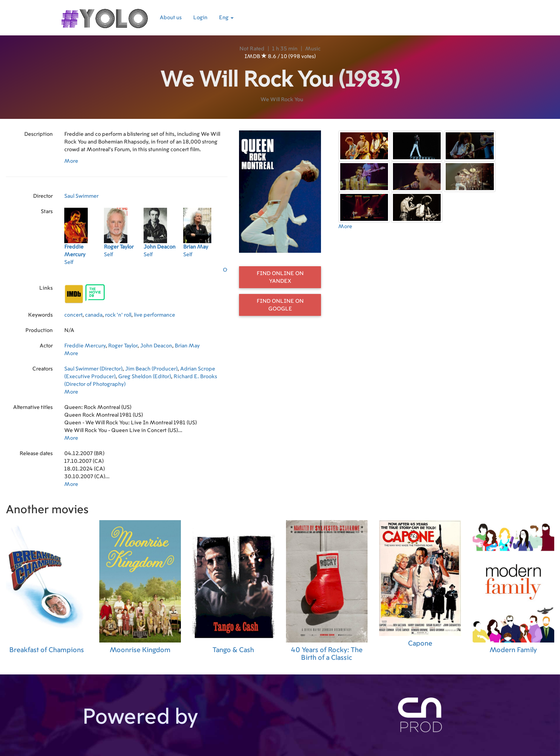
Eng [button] (226, 18)
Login (200, 18)
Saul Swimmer (81, 196)
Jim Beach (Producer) (151, 369)
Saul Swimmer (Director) (93, 369)
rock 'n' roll (118, 315)
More (71, 161)
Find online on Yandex (280, 277)
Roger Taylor (123, 346)
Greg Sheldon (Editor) (145, 377)
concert (73, 315)
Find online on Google (280, 305)
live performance (155, 315)
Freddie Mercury (85, 346)
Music (313, 49)
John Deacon (156, 346)
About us (171, 18)
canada (94, 315)
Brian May (187, 346)
